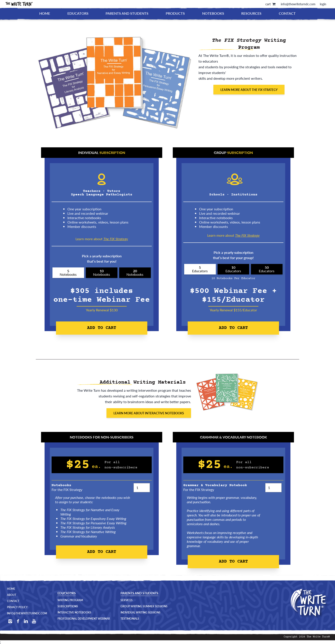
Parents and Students (127, 13)
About (12, 595)
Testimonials (130, 619)
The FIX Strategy (116, 239)
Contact (287, 13)
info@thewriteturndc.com (298, 4)
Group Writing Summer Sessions (144, 606)
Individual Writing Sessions (140, 613)
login (323, 4)
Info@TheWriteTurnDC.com (27, 613)
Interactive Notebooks (74, 613)
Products (175, 13)
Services (127, 600)
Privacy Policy (17, 607)
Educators (78, 13)
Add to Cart (102, 328)
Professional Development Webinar (84, 619)
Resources (251, 13)
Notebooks (213, 13)
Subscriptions (68, 606)
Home (45, 13)
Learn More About (249, 90)
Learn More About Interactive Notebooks (149, 413)
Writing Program (70, 600)
